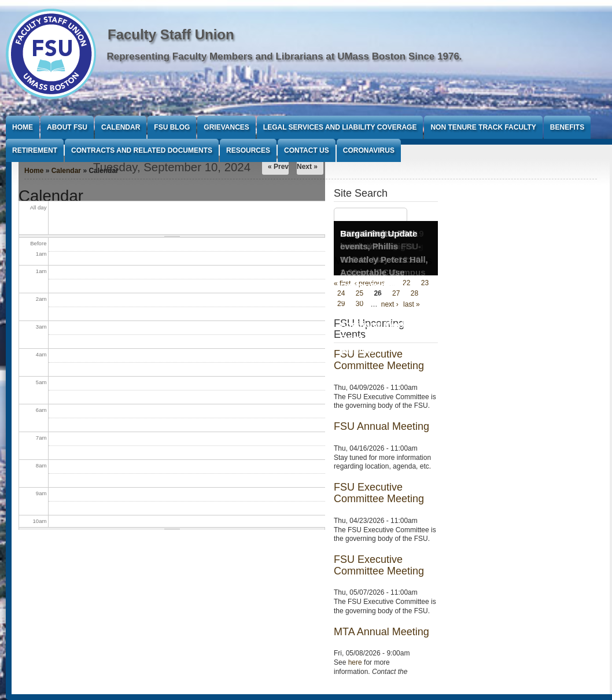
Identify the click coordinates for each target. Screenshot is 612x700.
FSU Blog (172, 127)
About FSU (67, 127)
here (355, 662)
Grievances (226, 127)
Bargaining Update (379, 233)
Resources (248, 150)
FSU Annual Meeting (381, 426)
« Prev (278, 167)
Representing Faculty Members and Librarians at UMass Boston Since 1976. (285, 56)
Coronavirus (369, 150)
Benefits (567, 127)
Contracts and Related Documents (142, 150)
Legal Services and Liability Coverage (340, 127)
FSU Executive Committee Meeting (379, 493)
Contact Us (307, 150)
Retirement (35, 150)
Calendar (121, 127)
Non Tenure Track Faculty (483, 127)
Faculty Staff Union (171, 34)
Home (23, 127)
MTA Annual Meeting (381, 632)
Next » (307, 167)
